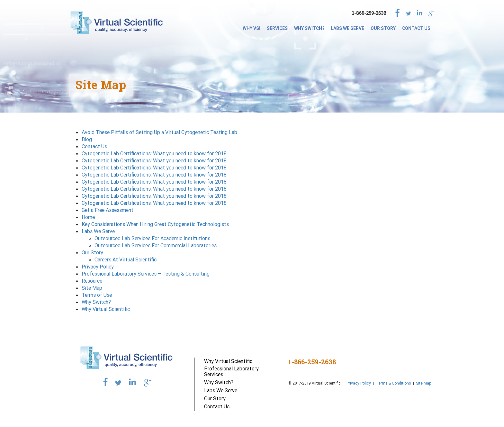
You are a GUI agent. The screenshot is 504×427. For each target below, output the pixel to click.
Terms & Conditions (393, 383)
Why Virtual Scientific (106, 309)
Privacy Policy (98, 267)
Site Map (92, 288)
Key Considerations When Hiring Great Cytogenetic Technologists (155, 224)
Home (88, 217)
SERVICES (277, 28)
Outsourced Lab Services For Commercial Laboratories (156, 245)
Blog (87, 139)
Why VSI (252, 28)
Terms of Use (97, 295)
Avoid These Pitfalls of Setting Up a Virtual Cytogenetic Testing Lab (159, 132)
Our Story (383, 28)
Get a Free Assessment (108, 210)
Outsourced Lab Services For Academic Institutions (152, 238)
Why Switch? (309, 28)
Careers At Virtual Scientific (126, 259)
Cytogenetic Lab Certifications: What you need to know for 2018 (154, 153)
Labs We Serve (347, 28)
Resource (92, 281)
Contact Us (416, 28)
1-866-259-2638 (369, 13)
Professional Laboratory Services (231, 371)
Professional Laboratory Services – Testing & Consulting (146, 274)
